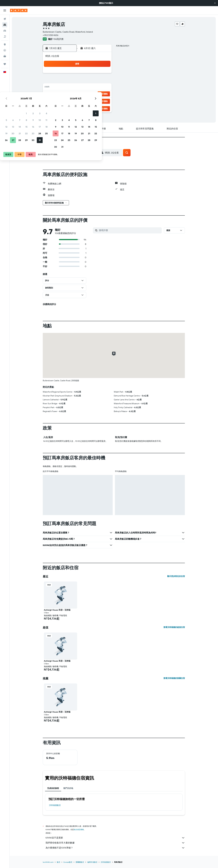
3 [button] (98, 74)
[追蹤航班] (5, 50)
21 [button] (78, 94)
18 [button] (104, 87)
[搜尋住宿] (5, 25)
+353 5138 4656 (51, 35)
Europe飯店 (68, 862)
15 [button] (84, 87)
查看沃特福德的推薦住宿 (174, 678)
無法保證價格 (79, 829)
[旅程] (5, 64)
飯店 (59, 862)
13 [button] (71, 87)
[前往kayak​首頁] (19, 10)
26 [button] (64, 101)
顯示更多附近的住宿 (176, 576)
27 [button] (71, 101)
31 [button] (98, 101)
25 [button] (104, 94)
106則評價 (58, 39)
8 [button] (84, 81)
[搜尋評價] (130, 230)
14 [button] (78, 87)
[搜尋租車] (5, 31)
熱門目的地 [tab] (68, 788)
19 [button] (64, 94)
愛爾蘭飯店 (80, 862)
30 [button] (91, 101)
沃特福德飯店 (55, 805)
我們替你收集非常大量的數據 (115, 843)
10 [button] (98, 81)
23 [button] (91, 94)
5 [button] (64, 81)
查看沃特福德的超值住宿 (174, 627)
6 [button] (71, 81)
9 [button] (91, 81)
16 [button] (91, 87)
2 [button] (91, 74)
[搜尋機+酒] (5, 36)
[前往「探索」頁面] (5, 44)
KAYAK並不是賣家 (115, 838)
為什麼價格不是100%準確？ (115, 848)
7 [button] (78, 81)
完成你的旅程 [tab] (53, 788)
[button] (215, 3)
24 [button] (98, 94)
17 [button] (98, 87)
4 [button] (104, 74)
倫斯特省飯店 (92, 862)
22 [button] (84, 94)
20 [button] (71, 94)
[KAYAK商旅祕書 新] (5, 56)
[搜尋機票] (5, 19)
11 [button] (104, 81)
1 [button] (84, 74)
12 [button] (64, 87)
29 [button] (84, 101)
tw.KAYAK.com (48, 862)
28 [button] (78, 101)
